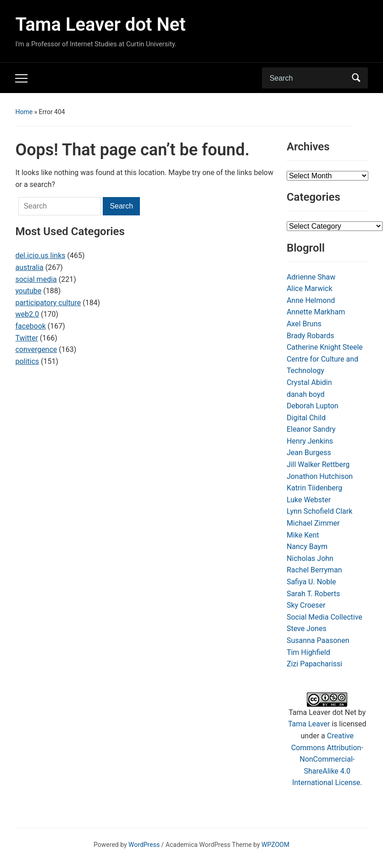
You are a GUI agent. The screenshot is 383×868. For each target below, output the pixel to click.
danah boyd (306, 394)
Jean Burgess (309, 453)
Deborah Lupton (313, 406)
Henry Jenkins (310, 441)
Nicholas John (310, 558)
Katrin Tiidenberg (314, 488)
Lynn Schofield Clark (319, 511)
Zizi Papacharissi (314, 664)
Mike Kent (303, 535)
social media (36, 279)
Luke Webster (309, 500)
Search (356, 78)
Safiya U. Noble (311, 582)
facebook (30, 326)
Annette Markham (316, 312)
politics (27, 361)
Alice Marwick (310, 288)
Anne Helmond (311, 300)
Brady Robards (311, 336)
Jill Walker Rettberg (318, 464)
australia (29, 267)
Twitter (26, 338)
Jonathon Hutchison (320, 476)
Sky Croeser (306, 605)
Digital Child (306, 418)
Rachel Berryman (314, 570)
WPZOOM (275, 845)
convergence (36, 349)
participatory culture (48, 303)
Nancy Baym (307, 547)
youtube (28, 291)
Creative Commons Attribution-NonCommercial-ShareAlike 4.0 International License (327, 759)
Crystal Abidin (309, 382)
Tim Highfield (308, 652)
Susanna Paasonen (318, 640)
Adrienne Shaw (311, 277)
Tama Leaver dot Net (100, 25)
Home (24, 112)
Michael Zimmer (313, 523)
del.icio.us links (40, 255)
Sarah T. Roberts (313, 594)
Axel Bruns (304, 324)
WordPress (144, 845)
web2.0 (27, 314)
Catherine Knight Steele (325, 347)
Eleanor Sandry (311, 429)
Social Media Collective (325, 617)
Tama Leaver (309, 724)
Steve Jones (307, 629)
